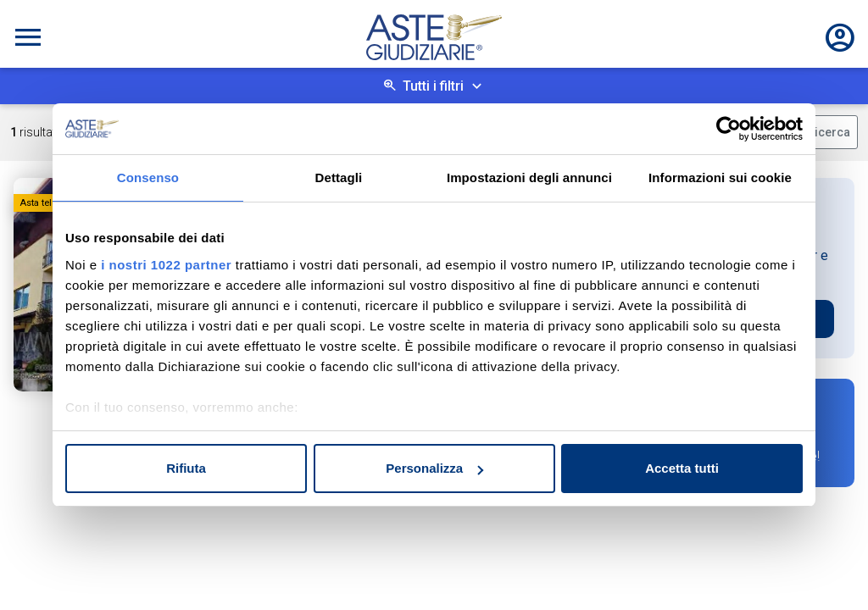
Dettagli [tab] (339, 177)
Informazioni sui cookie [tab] (720, 177)
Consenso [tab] (148, 177)
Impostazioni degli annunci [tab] (529, 177)
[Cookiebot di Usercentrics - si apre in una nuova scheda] (729, 129)
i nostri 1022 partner (166, 265)
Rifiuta (186, 468)
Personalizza (434, 468)
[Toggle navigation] (28, 37)
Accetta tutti (682, 468)
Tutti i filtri (433, 86)
